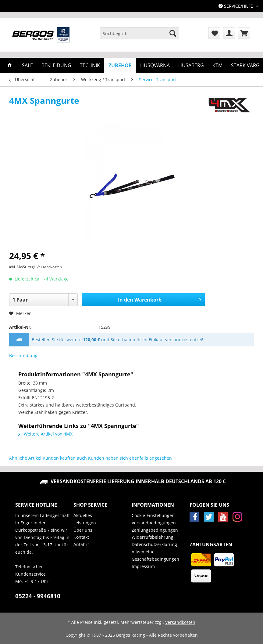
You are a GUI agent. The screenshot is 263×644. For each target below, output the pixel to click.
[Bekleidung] (56, 65)
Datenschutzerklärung (154, 544)
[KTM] (217, 65)
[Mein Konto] (229, 33)
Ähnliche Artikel (25, 458)
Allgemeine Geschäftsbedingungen (155, 555)
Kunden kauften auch (65, 458)
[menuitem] (139, 36)
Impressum (143, 566)
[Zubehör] (120, 65)
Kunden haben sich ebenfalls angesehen (130, 458)
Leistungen (85, 523)
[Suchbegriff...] (139, 33)
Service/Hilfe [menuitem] (236, 6)
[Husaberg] (191, 65)
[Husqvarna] (155, 65)
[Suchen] (173, 33)
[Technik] (90, 65)
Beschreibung (23, 355)
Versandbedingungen (154, 523)
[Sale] (27, 65)
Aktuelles (83, 515)
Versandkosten (180, 622)
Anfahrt (81, 544)
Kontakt (81, 537)
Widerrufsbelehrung (153, 537)
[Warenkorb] (244, 33)
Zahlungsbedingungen (155, 530)
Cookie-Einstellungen (153, 515)
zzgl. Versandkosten (45, 267)
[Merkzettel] (214, 33)
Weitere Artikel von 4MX (45, 434)
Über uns (83, 530)
